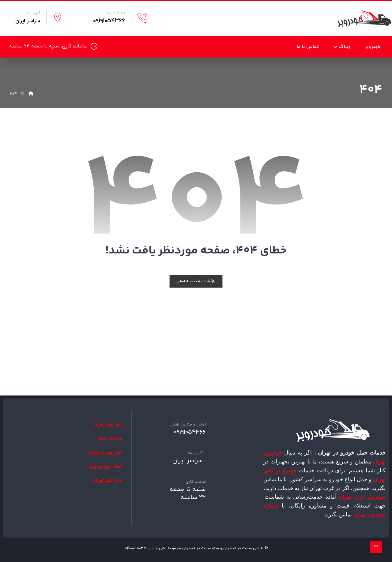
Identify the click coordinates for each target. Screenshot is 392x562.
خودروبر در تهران (105, 452)
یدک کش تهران (107, 480)
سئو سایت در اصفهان (201, 548)
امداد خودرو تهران (104, 466)
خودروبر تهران (108, 424)
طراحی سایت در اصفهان (243, 548)
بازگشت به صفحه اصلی (196, 281)
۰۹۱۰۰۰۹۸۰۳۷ (135, 548)
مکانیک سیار (110, 438)
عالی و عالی (157, 548)
